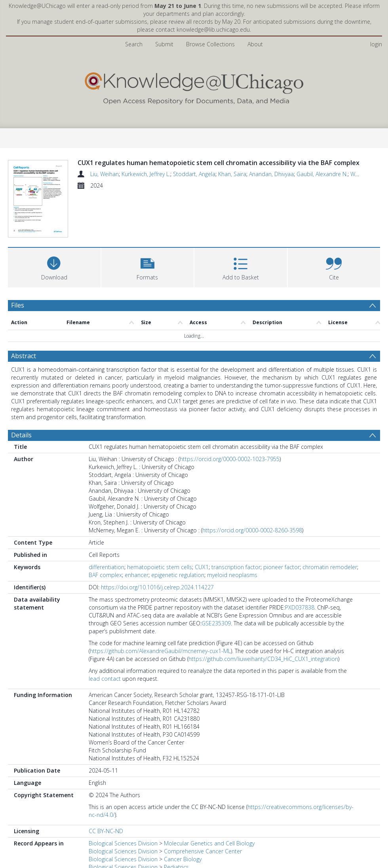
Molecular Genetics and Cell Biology (209, 843)
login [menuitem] (376, 44)
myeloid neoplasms (232, 575)
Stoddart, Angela (194, 174)
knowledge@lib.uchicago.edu (213, 29)
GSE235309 (216, 623)
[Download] (54, 267)
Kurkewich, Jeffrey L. (146, 174)
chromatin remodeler (330, 567)
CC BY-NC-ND (106, 831)
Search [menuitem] (134, 44)
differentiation (107, 567)
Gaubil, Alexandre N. (322, 174)
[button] (148, 267)
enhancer (137, 575)
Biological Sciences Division (123, 843)
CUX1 (202, 567)
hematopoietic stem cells (160, 567)
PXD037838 (300, 607)
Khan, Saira (232, 174)
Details (21, 435)
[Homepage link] (194, 86)
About (255, 44)
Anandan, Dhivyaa (271, 174)
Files (18, 305)
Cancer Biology (183, 859)
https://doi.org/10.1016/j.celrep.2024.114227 (157, 587)
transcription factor (236, 567)
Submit (164, 44)
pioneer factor (281, 567)
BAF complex (105, 575)
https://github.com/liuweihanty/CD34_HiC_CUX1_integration (263, 659)
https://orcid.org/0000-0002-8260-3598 (252, 530)
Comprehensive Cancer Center (203, 851)
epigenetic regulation (178, 575)
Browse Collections (210, 44)
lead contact (105, 679)
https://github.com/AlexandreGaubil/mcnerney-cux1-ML (160, 651)
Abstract (24, 356)
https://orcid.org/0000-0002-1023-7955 (230, 459)
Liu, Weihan (105, 174)
